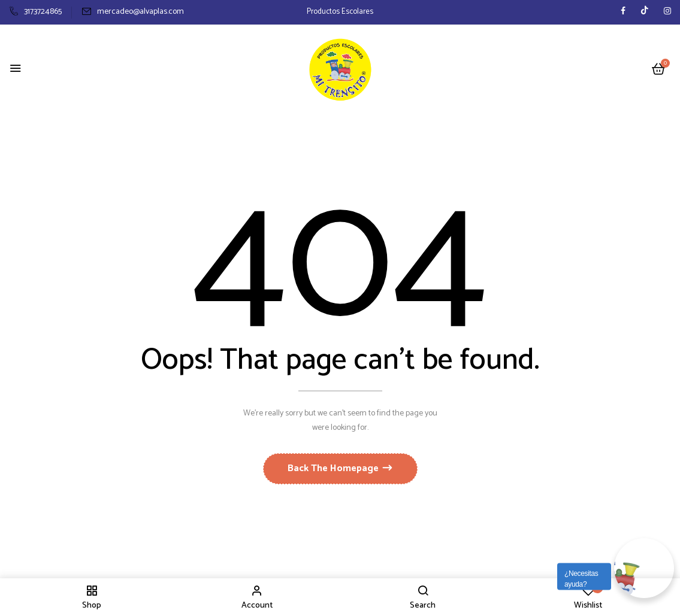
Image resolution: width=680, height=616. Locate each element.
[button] (658, 70)
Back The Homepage (334, 468)
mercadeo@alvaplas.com (133, 12)
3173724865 (35, 12)
